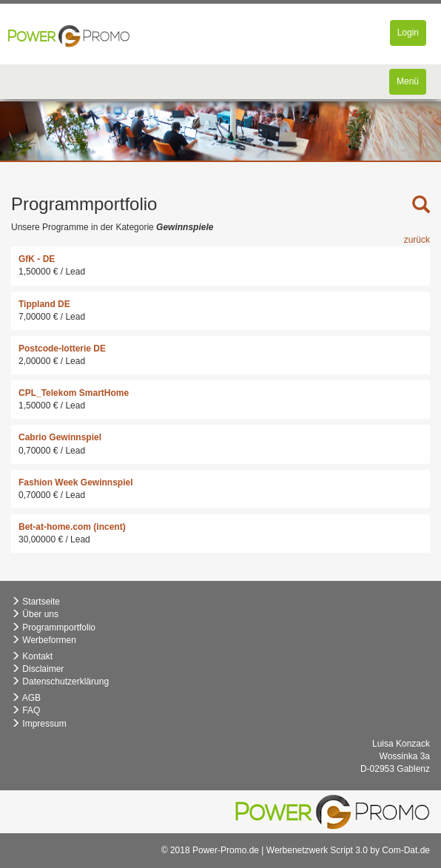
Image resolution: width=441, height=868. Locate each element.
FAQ (26, 710)
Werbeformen (44, 640)
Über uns (35, 614)
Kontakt (32, 656)
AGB (26, 698)
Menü (411, 85)
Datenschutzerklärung (60, 682)
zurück (417, 240)
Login (411, 36)
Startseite (36, 602)
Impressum (39, 724)
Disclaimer (37, 669)
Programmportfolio (53, 628)
